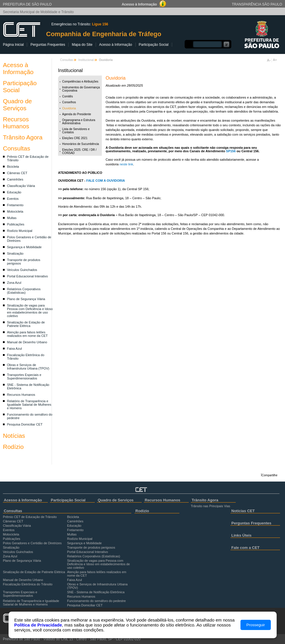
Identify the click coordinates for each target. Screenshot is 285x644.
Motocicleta (15, 211)
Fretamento (15, 205)
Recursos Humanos (16, 123)
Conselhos (69, 102)
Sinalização (15, 253)
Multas (12, 218)
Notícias (14, 436)
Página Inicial (13, 45)
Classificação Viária (21, 186)
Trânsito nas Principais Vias (210, 506)
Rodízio (13, 447)
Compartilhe (270, 475)
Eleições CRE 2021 (75, 138)
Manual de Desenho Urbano (27, 342)
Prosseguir (256, 625)
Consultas (16, 148)
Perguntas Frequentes (48, 45)
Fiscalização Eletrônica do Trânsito (28, 584)
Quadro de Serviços (17, 105)
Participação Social (154, 45)
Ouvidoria (69, 108)
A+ (275, 60)
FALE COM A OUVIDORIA (106, 181)
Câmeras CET (17, 173)
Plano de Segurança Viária (26, 299)
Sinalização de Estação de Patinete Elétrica (26, 324)
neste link (126, 164)
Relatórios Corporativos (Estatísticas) (24, 291)
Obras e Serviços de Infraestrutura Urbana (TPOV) (28, 367)
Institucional (86, 60)
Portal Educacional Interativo (27, 276)
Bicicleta (13, 167)
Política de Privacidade (38, 625)
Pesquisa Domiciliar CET (25, 424)
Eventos (13, 199)
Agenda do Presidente (77, 114)
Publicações (16, 224)
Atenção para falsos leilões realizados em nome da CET (27, 334)
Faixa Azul (14, 349)
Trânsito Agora (23, 137)
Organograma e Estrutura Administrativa (79, 122)
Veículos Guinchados (22, 270)
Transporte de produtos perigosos (91, 547)
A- (269, 60)
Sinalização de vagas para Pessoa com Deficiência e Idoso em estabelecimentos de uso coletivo (30, 311)
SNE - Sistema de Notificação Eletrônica (96, 592)
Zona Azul (14, 283)
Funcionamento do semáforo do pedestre (96, 601)
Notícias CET (243, 511)
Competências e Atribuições (80, 82)
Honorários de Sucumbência (81, 144)
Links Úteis (241, 535)
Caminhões (15, 179)
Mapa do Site (82, 45)
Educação (14, 192)
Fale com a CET (245, 548)
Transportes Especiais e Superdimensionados (24, 377)
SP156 (231, 151)
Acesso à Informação (116, 45)
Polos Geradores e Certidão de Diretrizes (32, 543)
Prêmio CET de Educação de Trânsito (30, 517)
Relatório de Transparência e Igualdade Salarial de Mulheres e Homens (29, 405)
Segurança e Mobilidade (24, 247)
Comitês (68, 96)
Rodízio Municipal (20, 231)
